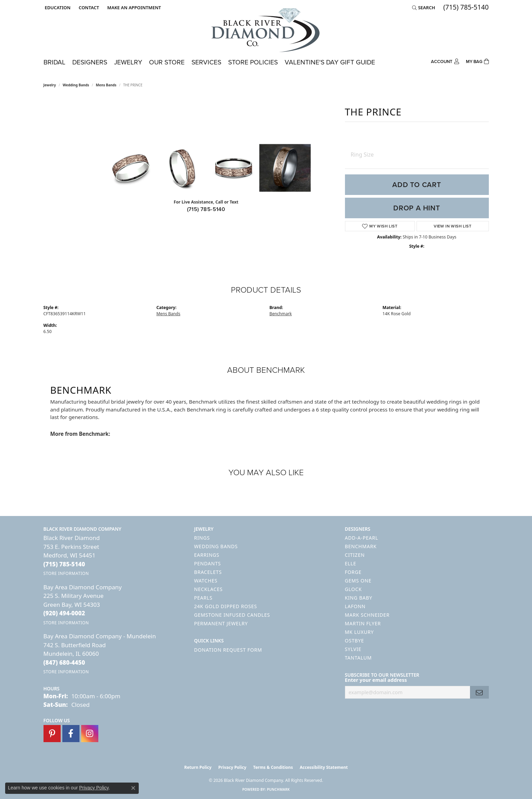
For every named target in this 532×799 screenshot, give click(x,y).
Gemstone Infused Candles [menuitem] (232, 615)
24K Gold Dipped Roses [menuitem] (226, 606)
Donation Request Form (228, 650)
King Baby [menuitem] (359, 598)
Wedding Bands (76, 85)
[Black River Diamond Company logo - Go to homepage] (266, 30)
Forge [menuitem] (353, 572)
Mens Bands (106, 85)
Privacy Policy (232, 767)
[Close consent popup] (133, 788)
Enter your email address (376, 680)
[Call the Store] (64, 564)
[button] (57, 8)
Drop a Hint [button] (417, 208)
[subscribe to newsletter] (479, 692)
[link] (88, 8)
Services (206, 62)
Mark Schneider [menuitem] (367, 615)
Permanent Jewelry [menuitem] (221, 623)
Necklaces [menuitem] (208, 589)
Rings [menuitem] (202, 538)
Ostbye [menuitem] (355, 641)
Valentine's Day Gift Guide (330, 62)
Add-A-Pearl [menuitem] (362, 538)
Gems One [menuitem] (358, 581)
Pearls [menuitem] (203, 598)
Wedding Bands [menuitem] (216, 546)
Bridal (54, 62)
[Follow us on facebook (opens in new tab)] (71, 734)
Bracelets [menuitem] (208, 572)
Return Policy (198, 767)
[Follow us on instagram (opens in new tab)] (90, 734)
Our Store (167, 62)
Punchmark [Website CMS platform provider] (278, 789)
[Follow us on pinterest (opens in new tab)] (52, 734)
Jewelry (128, 62)
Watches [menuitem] (206, 581)
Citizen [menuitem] (355, 555)
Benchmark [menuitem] (361, 546)
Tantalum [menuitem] (358, 658)
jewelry (50, 85)
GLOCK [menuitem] (354, 589)
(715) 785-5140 (206, 209)
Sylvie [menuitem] (353, 649)
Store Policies (253, 62)
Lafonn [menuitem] (355, 606)
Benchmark (281, 314)
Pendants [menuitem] (208, 563)
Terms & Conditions (273, 767)
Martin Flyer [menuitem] (363, 623)
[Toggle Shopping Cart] (477, 61)
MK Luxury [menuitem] (360, 632)
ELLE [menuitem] (351, 563)
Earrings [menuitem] (207, 555)
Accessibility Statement (324, 767)
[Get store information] (66, 573)
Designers (90, 62)
